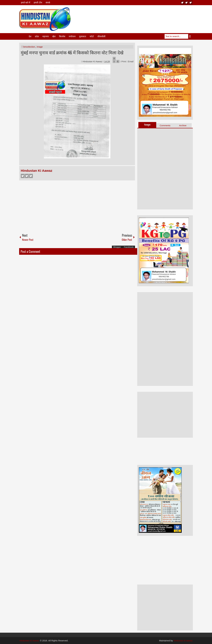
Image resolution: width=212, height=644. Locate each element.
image (40, 47)
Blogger (117, 247)
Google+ (31, 176)
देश (30, 36)
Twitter (27, 176)
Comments (165, 125)
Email (130, 61)
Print (123, 61)
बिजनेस (62, 36)
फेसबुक (147, 125)
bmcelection (29, 47)
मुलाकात (83, 36)
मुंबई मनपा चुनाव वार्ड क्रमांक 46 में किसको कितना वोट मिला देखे (72, 52)
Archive (183, 125)
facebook (191, 3)
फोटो (92, 36)
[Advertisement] (139, 15)
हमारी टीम (38, 3)
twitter (187, 3)
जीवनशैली (101, 36)
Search (191, 36)
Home (24, 36)
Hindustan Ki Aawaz (93, 61)
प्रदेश (37, 36)
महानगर (46, 36)
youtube (182, 3)
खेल (54, 36)
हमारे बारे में (26, 3)
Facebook (23, 176)
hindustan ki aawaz (183, 641)
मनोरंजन (72, 36)
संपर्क (48, 3)
